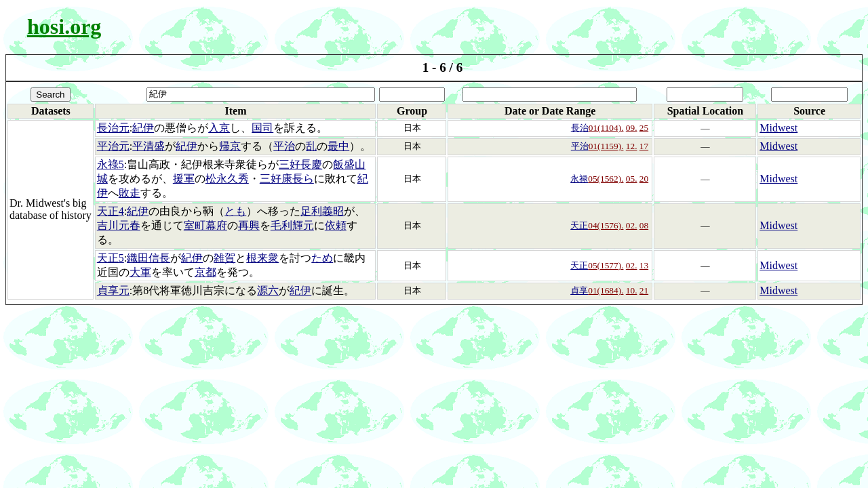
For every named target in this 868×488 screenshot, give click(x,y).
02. (632, 225)
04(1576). (606, 225)
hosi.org (64, 26)
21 (644, 290)
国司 (262, 128)
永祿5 (111, 164)
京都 (205, 272)
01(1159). (606, 146)
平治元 (113, 146)
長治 (580, 128)
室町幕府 (205, 225)
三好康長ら (287, 179)
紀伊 (143, 128)
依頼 (336, 225)
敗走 (130, 193)
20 (644, 179)
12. (632, 146)
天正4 (111, 211)
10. (632, 290)
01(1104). (606, 128)
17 (644, 146)
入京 (219, 128)
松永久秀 (227, 179)
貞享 (579, 290)
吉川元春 (119, 225)
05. (632, 179)
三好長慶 (300, 164)
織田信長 (149, 258)
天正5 (111, 258)
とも (235, 211)
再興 (249, 225)
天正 (579, 225)
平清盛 (149, 146)
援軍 (184, 179)
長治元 (113, 128)
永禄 (579, 179)
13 (644, 265)
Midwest (778, 128)
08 (644, 225)
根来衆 (262, 258)
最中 (338, 146)
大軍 (140, 272)
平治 (284, 146)
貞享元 (113, 290)
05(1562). (606, 179)
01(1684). (606, 290)
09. (632, 128)
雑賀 (224, 258)
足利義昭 (322, 211)
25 (644, 128)
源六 (268, 290)
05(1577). (606, 265)
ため (322, 258)
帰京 (230, 146)
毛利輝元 (292, 225)
